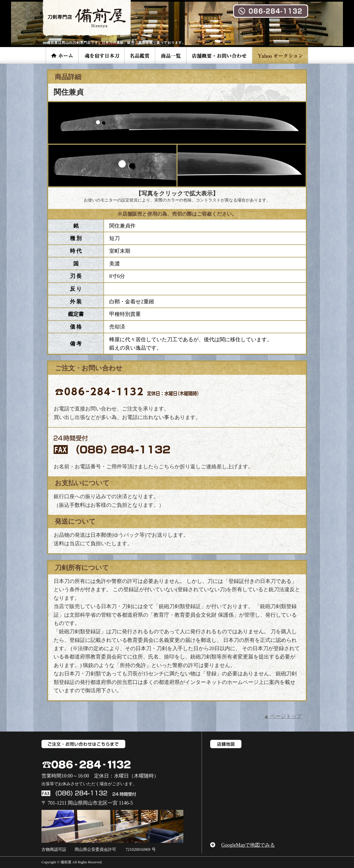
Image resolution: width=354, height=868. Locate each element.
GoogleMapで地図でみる (248, 845)
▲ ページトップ (283, 716)
